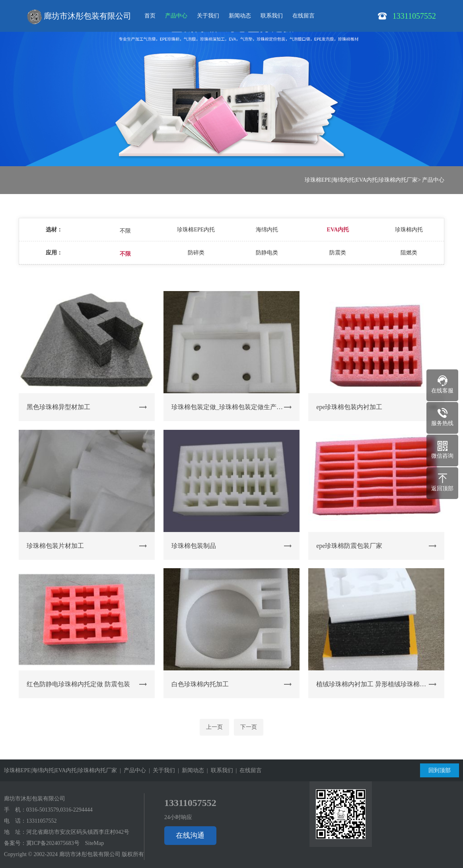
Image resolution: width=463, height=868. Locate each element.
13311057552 (41, 821)
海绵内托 (267, 230)
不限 (125, 231)
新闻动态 (240, 16)
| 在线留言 (248, 770)
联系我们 (272, 16)
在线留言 (303, 16)
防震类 (338, 253)
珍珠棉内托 (409, 230)
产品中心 (176, 16)
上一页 (214, 727)
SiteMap (94, 843)
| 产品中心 (131, 770)
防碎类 (196, 253)
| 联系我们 (219, 770)
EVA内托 (338, 230)
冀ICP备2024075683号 (53, 843)
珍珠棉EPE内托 (196, 230)
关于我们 (208, 16)
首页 (150, 16)
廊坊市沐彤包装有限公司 (79, 17)
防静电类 (267, 253)
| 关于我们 (160, 770)
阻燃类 (409, 253)
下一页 (249, 727)
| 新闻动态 (190, 770)
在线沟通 (190, 835)
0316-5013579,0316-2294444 (59, 810)
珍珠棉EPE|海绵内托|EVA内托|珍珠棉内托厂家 (361, 180)
